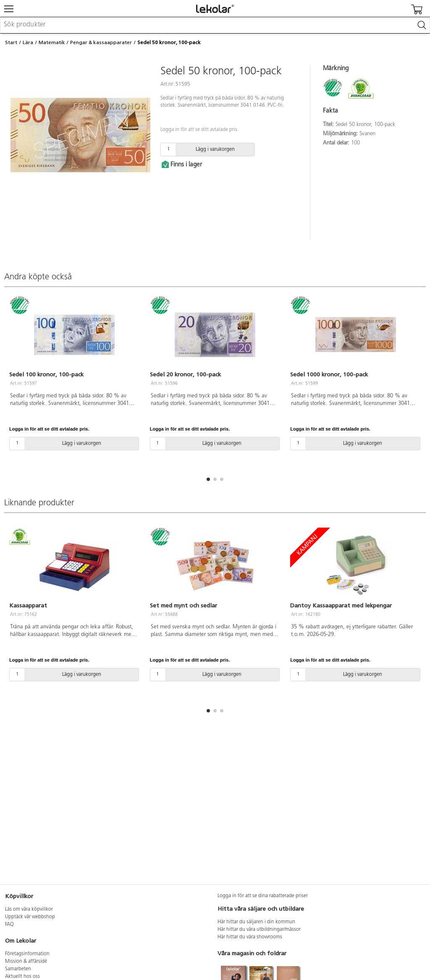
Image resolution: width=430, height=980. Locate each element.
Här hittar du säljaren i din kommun (256, 922)
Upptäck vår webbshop (30, 917)
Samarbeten (18, 969)
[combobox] (215, 25)
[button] (208, 479)
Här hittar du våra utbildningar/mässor (259, 930)
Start (11, 42)
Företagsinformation (27, 954)
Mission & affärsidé (26, 962)
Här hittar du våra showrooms (250, 937)
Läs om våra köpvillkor (29, 909)
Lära (28, 42)
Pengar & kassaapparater (101, 42)
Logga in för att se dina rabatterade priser (263, 896)
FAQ (9, 925)
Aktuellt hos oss (22, 977)
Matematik (52, 42)
